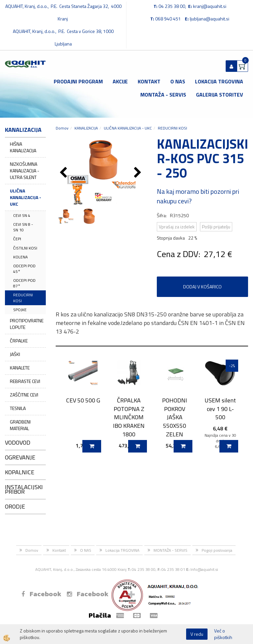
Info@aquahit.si (204, 569)
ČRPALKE (19, 341)
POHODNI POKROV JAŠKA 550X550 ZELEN (175, 417)
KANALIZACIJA (86, 128)
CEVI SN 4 (22, 215)
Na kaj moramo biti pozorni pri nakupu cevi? (198, 196)
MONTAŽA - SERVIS (163, 95)
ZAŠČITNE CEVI (24, 395)
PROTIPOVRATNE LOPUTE (27, 324)
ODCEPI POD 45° (24, 269)
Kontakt (149, 81)
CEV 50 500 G (83, 400)
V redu (197, 634)
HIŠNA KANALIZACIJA (23, 147)
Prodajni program (78, 81)
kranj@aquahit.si (210, 6)
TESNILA (18, 408)
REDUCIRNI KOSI (23, 298)
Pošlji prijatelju (216, 227)
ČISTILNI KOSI (25, 248)
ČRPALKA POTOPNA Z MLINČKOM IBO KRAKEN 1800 (129, 417)
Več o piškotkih (223, 634)
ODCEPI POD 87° (24, 283)
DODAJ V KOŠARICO (202, 287)
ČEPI (17, 239)
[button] (139, 173)
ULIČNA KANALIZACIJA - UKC (26, 197)
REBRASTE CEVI (25, 381)
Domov (62, 128)
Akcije (120, 81)
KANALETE (20, 368)
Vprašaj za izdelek (177, 227)
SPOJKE (20, 310)
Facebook (41, 594)
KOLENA (20, 257)
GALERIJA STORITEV (220, 95)
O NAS (178, 81)
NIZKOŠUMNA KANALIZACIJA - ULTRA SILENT (25, 171)
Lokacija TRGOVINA (219, 81)
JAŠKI (15, 354)
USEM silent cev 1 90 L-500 (220, 409)
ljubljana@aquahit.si (210, 19)
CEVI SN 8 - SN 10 (23, 227)
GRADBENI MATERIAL (20, 425)
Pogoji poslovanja (217, 550)
